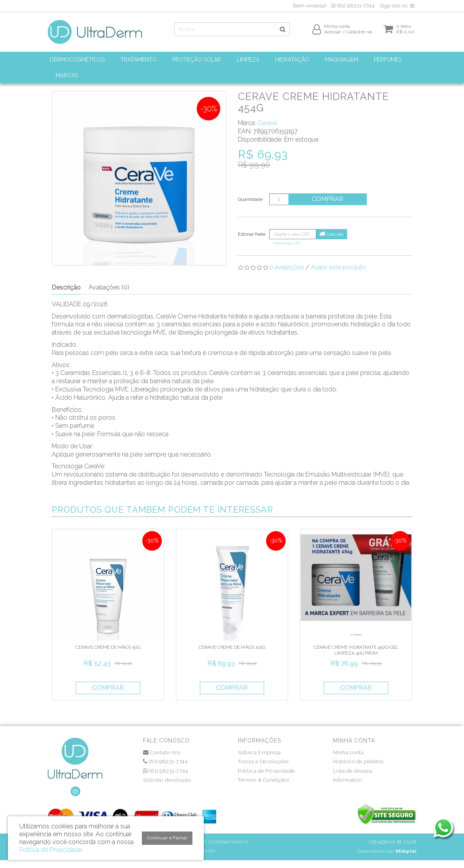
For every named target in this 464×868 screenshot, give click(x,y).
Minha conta (349, 752)
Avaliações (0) (109, 287)
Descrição (66, 287)
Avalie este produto (338, 267)
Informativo (348, 780)
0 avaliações (287, 267)
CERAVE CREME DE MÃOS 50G (108, 647)
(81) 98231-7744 (353, 6)
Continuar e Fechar (167, 838)
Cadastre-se (359, 34)
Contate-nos (162, 752)
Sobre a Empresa (259, 752)
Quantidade (250, 199)
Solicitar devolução (167, 780)
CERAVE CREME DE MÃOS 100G (232, 647)
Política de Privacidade (266, 771)
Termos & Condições (263, 780)
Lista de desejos (353, 771)
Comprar (328, 199)
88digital (406, 851)
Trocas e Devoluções (263, 762)
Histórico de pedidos (358, 762)
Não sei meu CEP (287, 243)
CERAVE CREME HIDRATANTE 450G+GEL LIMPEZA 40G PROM (356, 650)
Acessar (333, 34)
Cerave (267, 123)
